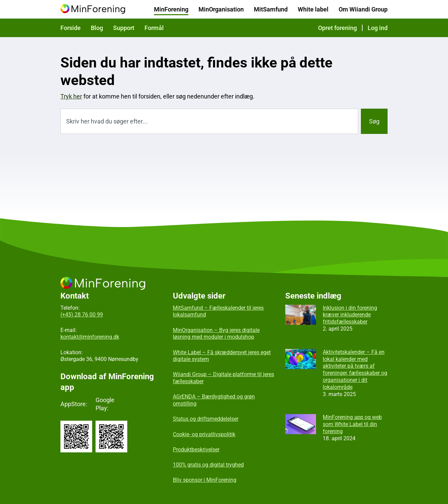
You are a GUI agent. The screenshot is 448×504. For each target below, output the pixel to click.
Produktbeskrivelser (196, 450)
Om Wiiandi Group (363, 9)
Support (124, 28)
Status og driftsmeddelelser (206, 419)
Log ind (378, 28)
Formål (154, 28)
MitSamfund (271, 9)
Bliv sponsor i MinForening (205, 480)
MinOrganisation (221, 9)
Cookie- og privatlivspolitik (204, 434)
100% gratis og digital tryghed (208, 465)
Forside (71, 28)
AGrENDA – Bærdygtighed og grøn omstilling (214, 400)
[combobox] (209, 121)
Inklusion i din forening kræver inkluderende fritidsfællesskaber (350, 315)
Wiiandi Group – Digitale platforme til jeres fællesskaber (223, 378)
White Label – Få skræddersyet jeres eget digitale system (222, 356)
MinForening (171, 9)
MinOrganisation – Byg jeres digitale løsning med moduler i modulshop (216, 334)
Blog (97, 28)
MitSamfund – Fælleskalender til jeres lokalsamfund (218, 311)
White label (313, 9)
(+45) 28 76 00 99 (82, 315)
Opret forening (337, 28)
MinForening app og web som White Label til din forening (352, 424)
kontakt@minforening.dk (90, 337)
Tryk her (71, 96)
